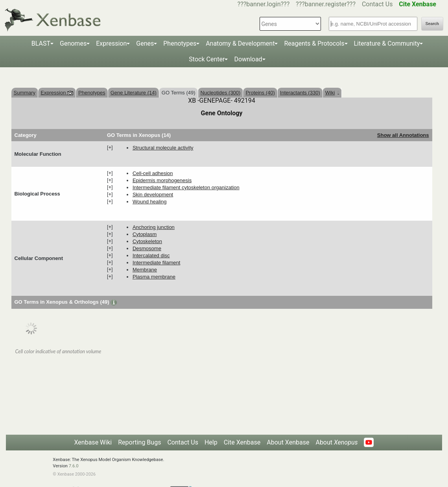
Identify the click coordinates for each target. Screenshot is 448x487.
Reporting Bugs (139, 442)
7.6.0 (74, 466)
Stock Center (207, 59)
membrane (145, 270)
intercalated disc (151, 255)
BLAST (41, 43)
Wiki (332, 93)
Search (432, 24)
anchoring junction (154, 227)
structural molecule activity (163, 148)
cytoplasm (145, 234)
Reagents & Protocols (314, 43)
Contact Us (377, 4)
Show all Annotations (403, 135)
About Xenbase (288, 442)
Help (211, 442)
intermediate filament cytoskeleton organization (186, 187)
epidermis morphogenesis (162, 180)
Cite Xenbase (242, 442)
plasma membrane (154, 277)
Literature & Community (387, 43)
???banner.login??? (264, 4)
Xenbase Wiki (93, 442)
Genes (145, 43)
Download (248, 59)
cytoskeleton (147, 241)
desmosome (147, 248)
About (336, 442)
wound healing (150, 202)
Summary (25, 93)
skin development (153, 195)
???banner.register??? (326, 4)
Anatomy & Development (240, 43)
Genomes (73, 43)
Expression (111, 43)
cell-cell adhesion (153, 173)
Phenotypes (180, 43)
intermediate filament (156, 263)
